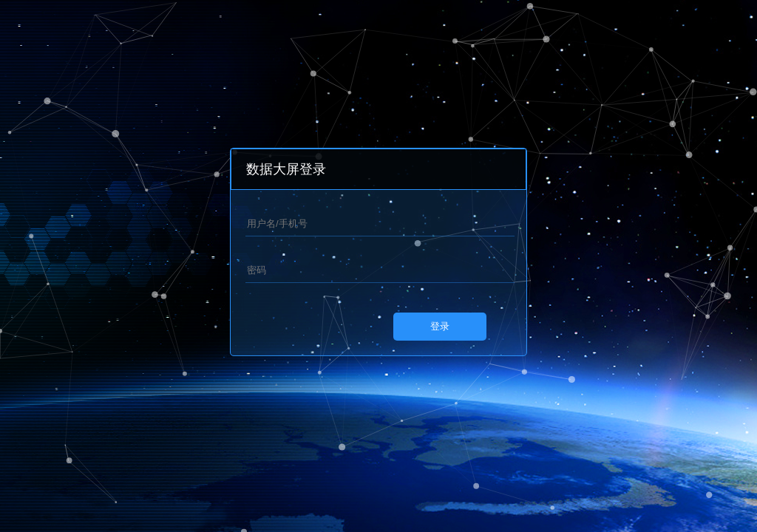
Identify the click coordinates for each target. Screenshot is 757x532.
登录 (440, 326)
